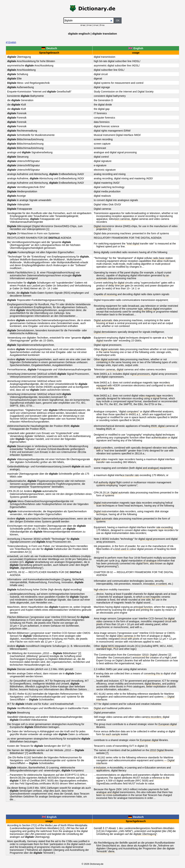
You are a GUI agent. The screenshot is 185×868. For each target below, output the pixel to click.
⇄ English (11, 42)
